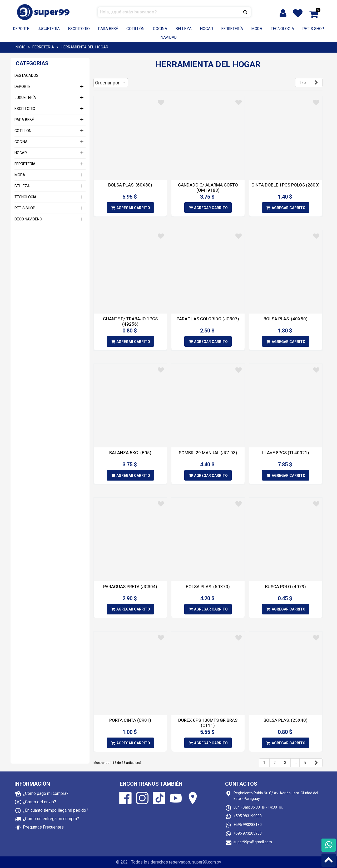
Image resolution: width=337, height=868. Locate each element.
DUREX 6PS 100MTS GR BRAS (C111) (208, 723)
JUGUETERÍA (49, 29)
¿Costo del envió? (39, 802)
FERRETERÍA (232, 29)
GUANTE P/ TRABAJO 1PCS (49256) (130, 321)
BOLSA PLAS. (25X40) (286, 720)
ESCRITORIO (79, 29)
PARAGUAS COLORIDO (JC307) (208, 319)
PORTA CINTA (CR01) (130, 720)
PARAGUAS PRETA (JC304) (130, 587)
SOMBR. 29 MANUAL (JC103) (208, 453)
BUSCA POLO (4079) (286, 587)
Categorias (32, 63)
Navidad (169, 37)
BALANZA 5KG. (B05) (130, 453)
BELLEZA (184, 29)
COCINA (160, 29)
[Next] (316, 83)
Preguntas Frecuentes (43, 827)
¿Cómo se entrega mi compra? (51, 819)
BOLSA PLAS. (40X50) (286, 319)
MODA (257, 29)
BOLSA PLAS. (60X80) (130, 185)
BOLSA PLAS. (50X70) (208, 587)
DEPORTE (21, 29)
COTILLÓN (135, 29)
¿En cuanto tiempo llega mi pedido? (56, 810)
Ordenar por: (111, 83)
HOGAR (207, 29)
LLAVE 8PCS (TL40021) (286, 453)
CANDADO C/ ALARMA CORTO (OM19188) (208, 188)
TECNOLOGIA (282, 29)
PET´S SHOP (313, 29)
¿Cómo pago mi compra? (46, 793)
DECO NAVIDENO (28, 219)
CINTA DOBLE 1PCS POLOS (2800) (286, 185)
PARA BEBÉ (108, 29)
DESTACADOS (26, 75)
